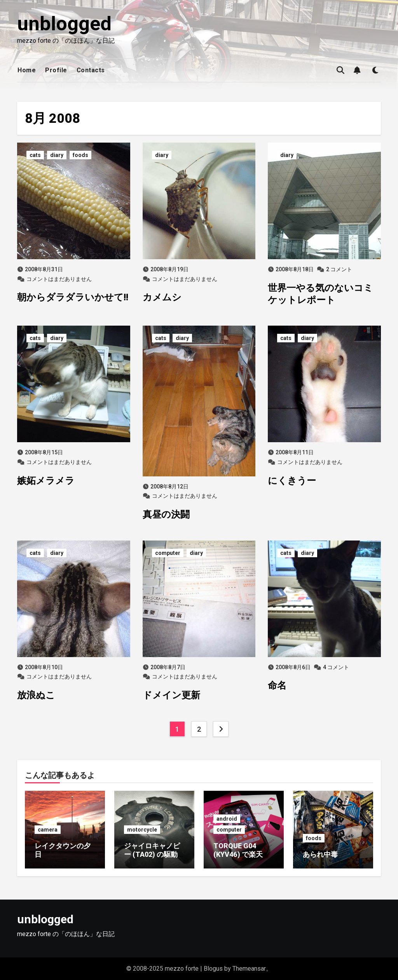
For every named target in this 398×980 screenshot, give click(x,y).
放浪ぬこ (36, 695)
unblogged (64, 24)
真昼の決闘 (166, 514)
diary (57, 155)
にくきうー (292, 481)
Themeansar (249, 969)
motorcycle (142, 830)
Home (27, 70)
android (227, 819)
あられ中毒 (320, 854)
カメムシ (162, 297)
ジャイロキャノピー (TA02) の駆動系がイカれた (154, 854)
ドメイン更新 (171, 695)
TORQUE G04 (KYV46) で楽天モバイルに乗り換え (242, 854)
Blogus (213, 969)
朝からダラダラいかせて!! (73, 297)
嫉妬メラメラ (46, 481)
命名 (277, 685)
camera (48, 830)
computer (168, 553)
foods (80, 155)
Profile (56, 70)
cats (35, 155)
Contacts (91, 70)
